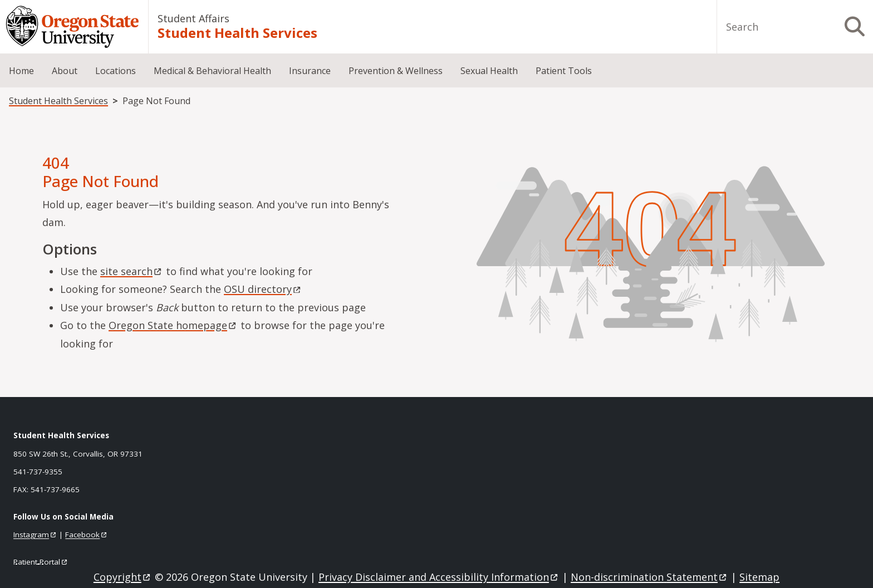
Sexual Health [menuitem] (489, 71)
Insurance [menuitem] (310, 71)
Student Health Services (237, 33)
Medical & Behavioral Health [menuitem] (212, 71)
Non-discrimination (649, 577)
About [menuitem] (65, 71)
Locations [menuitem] (116, 71)
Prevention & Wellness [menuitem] (396, 71)
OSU (263, 289)
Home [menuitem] (21, 71)
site (132, 271)
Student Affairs (193, 18)
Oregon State (173, 325)
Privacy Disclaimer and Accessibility (439, 577)
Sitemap (759, 577)
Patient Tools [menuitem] (564, 71)
